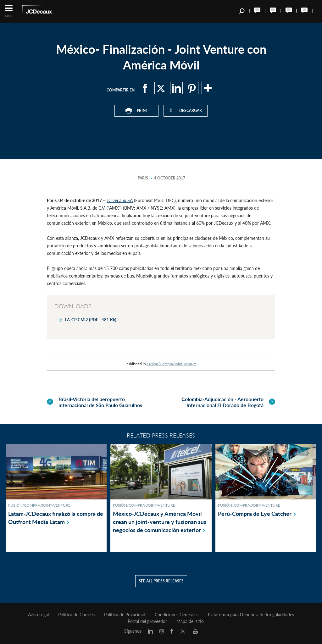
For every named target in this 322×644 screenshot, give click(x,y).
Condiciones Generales (177, 615)
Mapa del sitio (190, 621)
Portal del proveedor (147, 621)
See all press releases (161, 581)
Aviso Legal (38, 615)
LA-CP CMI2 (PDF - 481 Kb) (91, 320)
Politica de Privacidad (125, 615)
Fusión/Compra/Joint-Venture (172, 364)
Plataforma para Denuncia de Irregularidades (251, 615)
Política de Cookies (76, 615)
